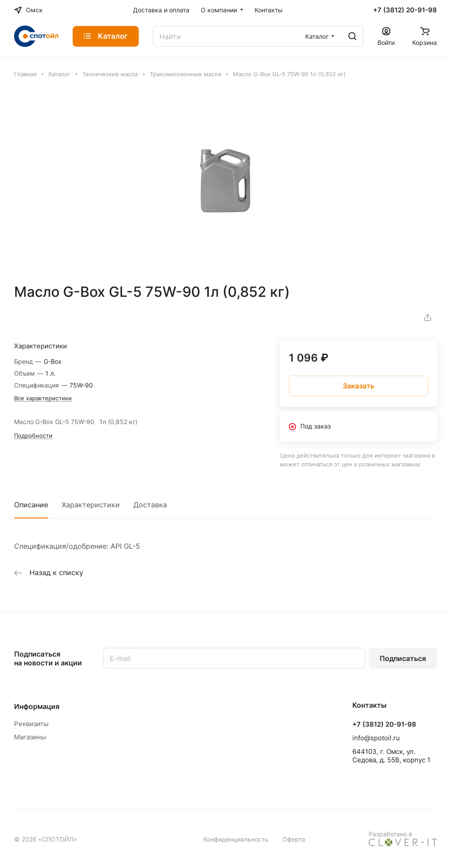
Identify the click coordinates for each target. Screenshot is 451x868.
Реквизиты (31, 724)
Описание (31, 505)
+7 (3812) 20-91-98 (405, 10)
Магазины (30, 737)
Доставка (150, 505)
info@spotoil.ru (376, 738)
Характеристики (91, 505)
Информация (37, 706)
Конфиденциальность (236, 839)
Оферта (294, 839)
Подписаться (403, 658)
